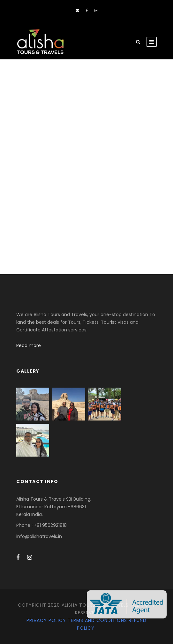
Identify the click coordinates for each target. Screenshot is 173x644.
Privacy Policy (46, 620)
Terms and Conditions (97, 620)
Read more (29, 345)
